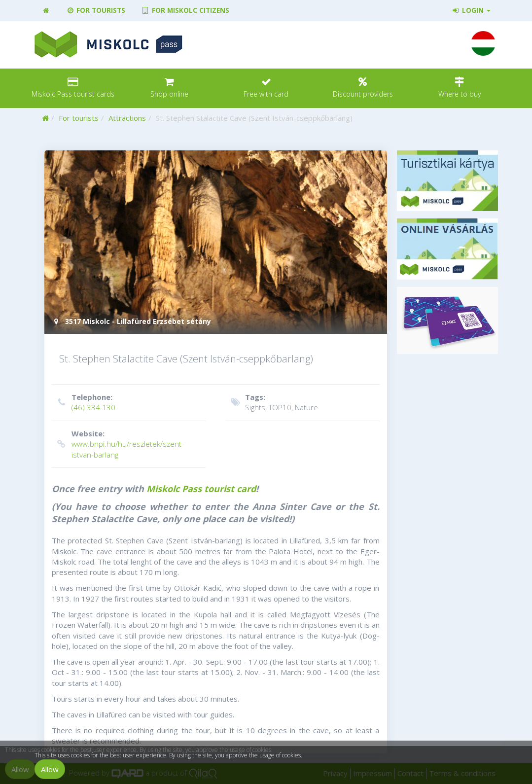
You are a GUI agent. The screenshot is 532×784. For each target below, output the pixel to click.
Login (471, 10)
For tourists (96, 10)
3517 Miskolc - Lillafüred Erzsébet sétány (131, 321)
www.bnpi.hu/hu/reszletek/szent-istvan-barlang (128, 444)
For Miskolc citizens (185, 10)
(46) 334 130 (128, 402)
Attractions (127, 118)
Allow (50, 769)
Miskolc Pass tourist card (201, 489)
